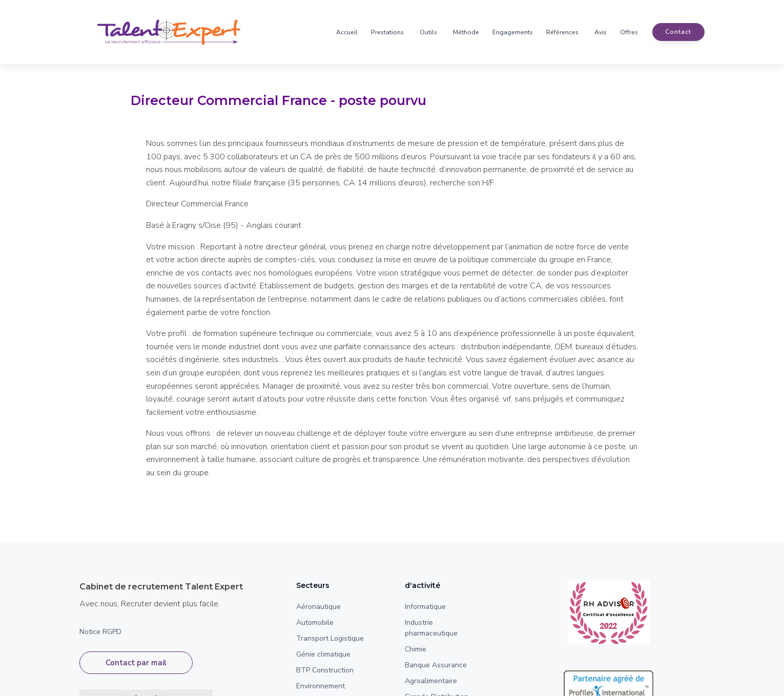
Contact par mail (136, 664)
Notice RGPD (100, 632)
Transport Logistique (330, 638)
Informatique (425, 607)
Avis (601, 32)
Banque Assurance (436, 665)
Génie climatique (323, 654)
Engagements (513, 32)
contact (678, 32)
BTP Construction (325, 670)
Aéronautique (318, 607)
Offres (629, 32)
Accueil (347, 32)
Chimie (416, 649)
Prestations (387, 32)
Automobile (315, 623)
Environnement (321, 686)
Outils (428, 32)
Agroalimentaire (431, 681)
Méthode (466, 32)
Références (562, 32)
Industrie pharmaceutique (431, 628)
